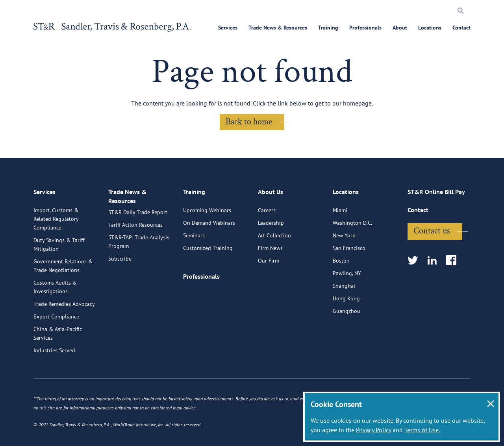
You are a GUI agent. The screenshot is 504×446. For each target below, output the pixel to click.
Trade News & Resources (278, 28)
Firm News (270, 245)
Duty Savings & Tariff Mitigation (59, 242)
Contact (461, 28)
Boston (341, 258)
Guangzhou (346, 308)
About (400, 28)
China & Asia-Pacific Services (58, 331)
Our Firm (269, 258)
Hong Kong (346, 296)
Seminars (194, 233)
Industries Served (54, 348)
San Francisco (349, 245)
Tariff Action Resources (135, 228)
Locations (430, 28)
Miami (340, 207)
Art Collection (274, 233)
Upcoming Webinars (207, 207)
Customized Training (208, 245)
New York (344, 233)
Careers (267, 207)
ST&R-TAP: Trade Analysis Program (139, 245)
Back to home (249, 122)
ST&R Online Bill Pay (436, 191)
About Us (271, 191)
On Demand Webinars (209, 220)
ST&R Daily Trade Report (138, 215)
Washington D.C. (352, 220)
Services (228, 28)
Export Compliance (56, 314)
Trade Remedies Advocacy (64, 301)
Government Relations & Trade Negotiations (63, 263)
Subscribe (120, 262)
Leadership (271, 220)
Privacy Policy (373, 430)
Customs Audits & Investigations (55, 284)
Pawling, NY (347, 270)
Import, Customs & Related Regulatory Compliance (56, 216)
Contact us (432, 228)
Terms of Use (422, 430)
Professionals (365, 28)
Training (328, 28)
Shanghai (344, 283)
